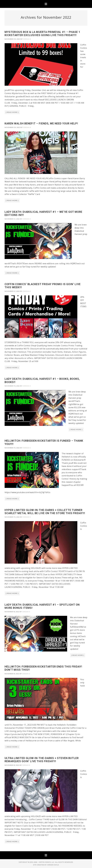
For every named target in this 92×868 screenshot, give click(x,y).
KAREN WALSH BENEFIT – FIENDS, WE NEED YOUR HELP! (41, 123)
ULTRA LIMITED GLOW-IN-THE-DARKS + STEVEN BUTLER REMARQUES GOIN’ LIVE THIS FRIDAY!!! (42, 760)
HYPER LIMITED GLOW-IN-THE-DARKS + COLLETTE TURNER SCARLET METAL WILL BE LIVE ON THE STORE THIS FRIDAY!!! (45, 512)
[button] (46, 4)
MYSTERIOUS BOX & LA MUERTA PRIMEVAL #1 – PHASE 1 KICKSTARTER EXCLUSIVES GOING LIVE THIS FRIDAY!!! (42, 34)
